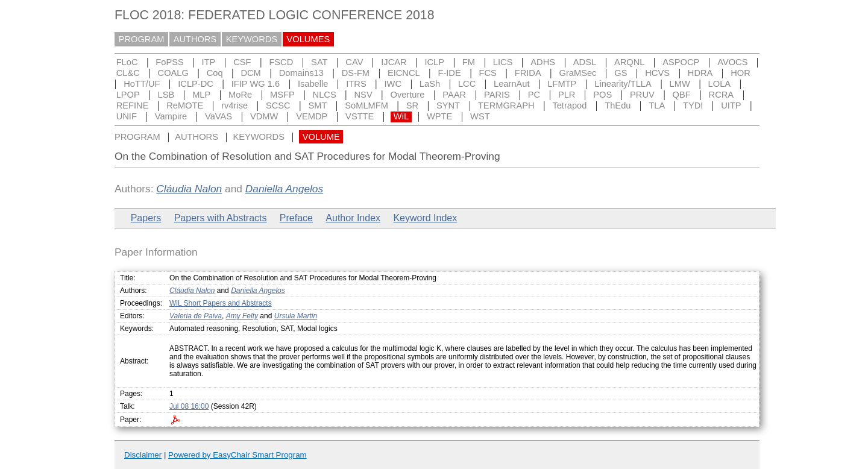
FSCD (281, 62)
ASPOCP (681, 62)
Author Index (353, 218)
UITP (731, 105)
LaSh (430, 84)
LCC (467, 84)
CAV (354, 62)
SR (412, 105)
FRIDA (528, 73)
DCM (250, 73)
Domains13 (301, 73)
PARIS (497, 95)
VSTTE (360, 116)
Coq (215, 73)
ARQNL (630, 62)
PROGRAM (142, 39)
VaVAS (219, 116)
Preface (296, 218)
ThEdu (618, 105)
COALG (173, 73)
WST (480, 116)
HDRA (700, 73)
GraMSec (578, 73)
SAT (319, 62)
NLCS (325, 95)
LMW (680, 84)
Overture (407, 95)
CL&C (128, 73)
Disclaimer (143, 455)
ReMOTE (185, 105)
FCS (488, 73)
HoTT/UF (142, 84)
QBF (682, 95)
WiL (401, 116)
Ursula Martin (296, 316)
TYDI (693, 105)
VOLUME (321, 137)
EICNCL (404, 73)
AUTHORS (195, 39)
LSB (166, 95)
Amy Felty (242, 316)
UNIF (127, 116)
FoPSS (169, 62)
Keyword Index (425, 218)
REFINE (133, 105)
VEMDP (312, 116)
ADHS (543, 62)
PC (534, 95)
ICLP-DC (196, 84)
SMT (318, 105)
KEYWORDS (252, 39)
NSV (363, 95)
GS (621, 73)
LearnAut (511, 84)
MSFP (282, 95)
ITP (209, 62)
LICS (503, 62)
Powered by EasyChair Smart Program (237, 455)
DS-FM (356, 73)
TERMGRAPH (506, 105)
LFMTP (562, 84)
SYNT (448, 105)
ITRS (356, 84)
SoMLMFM (366, 105)
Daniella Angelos (284, 189)
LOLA (719, 84)
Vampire (171, 116)
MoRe (240, 95)
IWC (393, 84)
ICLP (434, 62)
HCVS (657, 73)
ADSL (585, 62)
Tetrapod (569, 105)
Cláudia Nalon (189, 189)
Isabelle (313, 84)
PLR (567, 95)
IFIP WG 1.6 (256, 84)
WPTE (439, 116)
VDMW (264, 116)
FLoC (127, 62)
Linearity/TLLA (623, 84)
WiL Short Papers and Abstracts (221, 303)
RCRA (722, 95)
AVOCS (732, 62)
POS (602, 95)
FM (469, 62)
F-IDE (449, 73)
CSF (242, 62)
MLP (201, 95)
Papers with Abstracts (221, 218)
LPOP (128, 95)
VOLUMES (309, 39)
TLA (657, 105)
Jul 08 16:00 (189, 406)
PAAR (454, 95)
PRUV (642, 95)
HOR (741, 73)
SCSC (278, 105)
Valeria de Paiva (196, 316)
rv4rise (234, 105)
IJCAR (394, 62)
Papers (146, 218)
